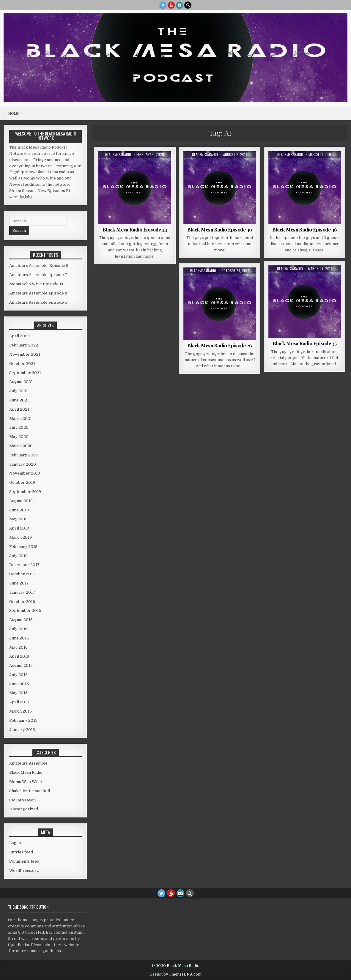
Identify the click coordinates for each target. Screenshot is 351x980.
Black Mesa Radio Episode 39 (220, 229)
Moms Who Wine (26, 782)
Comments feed (24, 861)
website (72, 945)
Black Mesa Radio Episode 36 (305, 229)
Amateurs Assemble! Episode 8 (39, 266)
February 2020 (24, 455)
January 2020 (23, 464)
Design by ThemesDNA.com (175, 974)
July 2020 (19, 427)
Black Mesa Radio (26, 772)
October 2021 (22, 364)
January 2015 (22, 730)
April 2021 (19, 409)
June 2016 (19, 638)
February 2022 (24, 345)
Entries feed (21, 852)
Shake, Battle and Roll (30, 791)
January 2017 (22, 592)
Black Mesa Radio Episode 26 (220, 345)
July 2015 (18, 675)
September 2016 (25, 610)
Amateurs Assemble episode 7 (38, 275)
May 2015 (18, 693)
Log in (15, 843)
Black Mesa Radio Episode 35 (305, 343)
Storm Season (22, 800)
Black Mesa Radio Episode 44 (135, 229)
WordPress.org (24, 871)
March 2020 (21, 446)
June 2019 (19, 510)
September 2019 (25, 492)
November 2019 (25, 473)
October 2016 (22, 602)
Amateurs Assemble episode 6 (38, 293)
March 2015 (21, 711)
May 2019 (18, 519)
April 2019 (19, 528)
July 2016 (18, 629)
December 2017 (24, 565)
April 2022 (19, 336)
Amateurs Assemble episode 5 (38, 302)
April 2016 (19, 656)
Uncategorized (24, 809)
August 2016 (21, 620)
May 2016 (18, 647)
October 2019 (22, 482)
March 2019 (21, 537)
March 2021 (21, 419)
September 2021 (25, 373)
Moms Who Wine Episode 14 (36, 284)
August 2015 (21, 665)
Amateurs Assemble (28, 763)
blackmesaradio (118, 155)
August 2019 (21, 501)
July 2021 (18, 391)
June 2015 (19, 684)
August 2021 (21, 382)
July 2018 (18, 556)
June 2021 (19, 400)
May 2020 (19, 437)
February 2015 (23, 720)
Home (14, 114)
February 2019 (23, 547)
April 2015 (19, 702)
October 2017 (22, 574)
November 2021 (25, 354)
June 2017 (19, 583)
